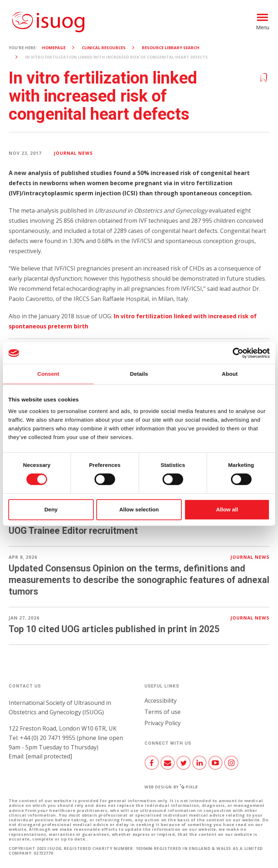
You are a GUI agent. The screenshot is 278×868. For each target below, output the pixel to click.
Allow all (227, 509)
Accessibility (161, 701)
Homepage (54, 48)
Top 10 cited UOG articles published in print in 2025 (114, 629)
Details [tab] (139, 374)
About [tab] (230, 374)
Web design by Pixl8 (171, 787)
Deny (51, 509)
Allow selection (139, 509)
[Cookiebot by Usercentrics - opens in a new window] (238, 353)
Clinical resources (104, 48)
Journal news (73, 153)
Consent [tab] (48, 374)
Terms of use (163, 712)
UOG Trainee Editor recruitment (73, 531)
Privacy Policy (163, 723)
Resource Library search (171, 48)
